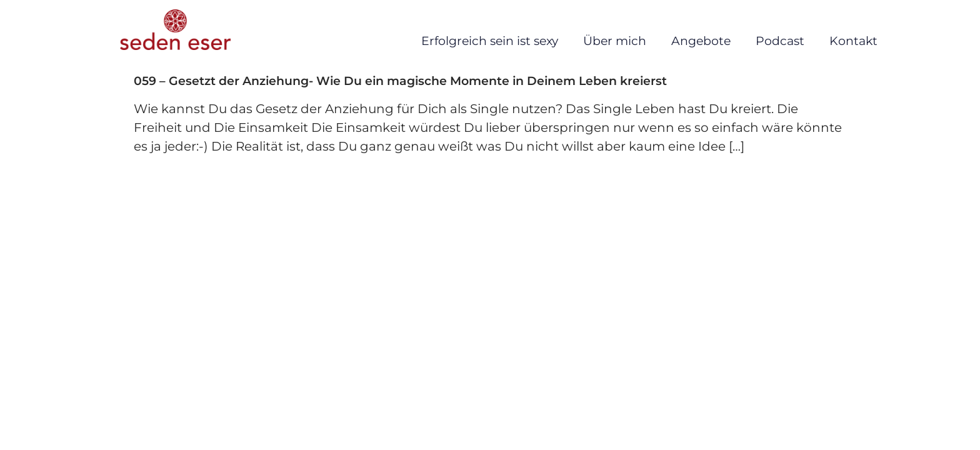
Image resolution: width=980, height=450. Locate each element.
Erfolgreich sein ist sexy (490, 41)
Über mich (615, 41)
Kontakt (853, 41)
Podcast (780, 41)
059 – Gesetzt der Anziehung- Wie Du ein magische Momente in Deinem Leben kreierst (400, 81)
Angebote (701, 41)
